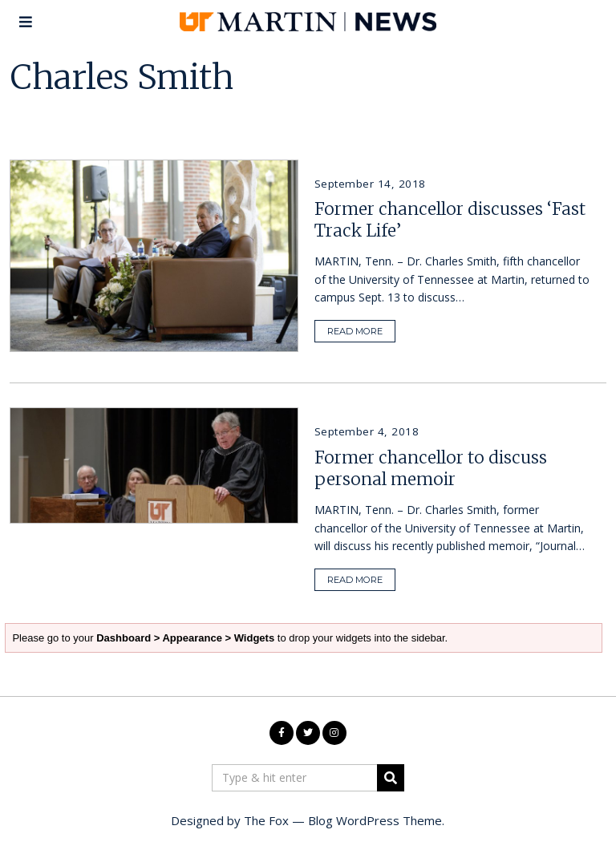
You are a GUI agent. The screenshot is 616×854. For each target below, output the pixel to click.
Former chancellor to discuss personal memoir (431, 468)
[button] (391, 778)
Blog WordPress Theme (375, 820)
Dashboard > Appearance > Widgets (177, 622)
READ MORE (355, 331)
